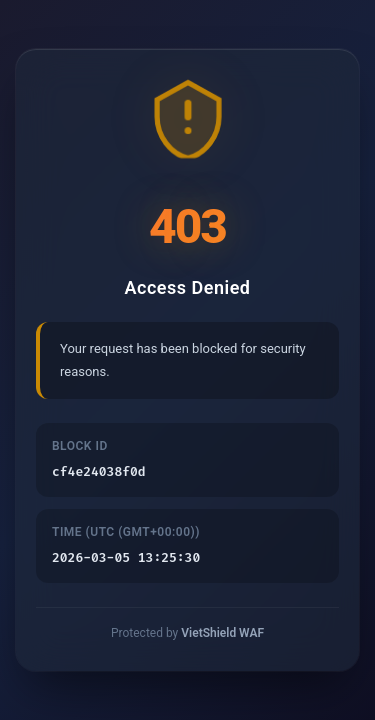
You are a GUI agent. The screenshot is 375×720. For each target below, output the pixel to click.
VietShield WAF (222, 633)
